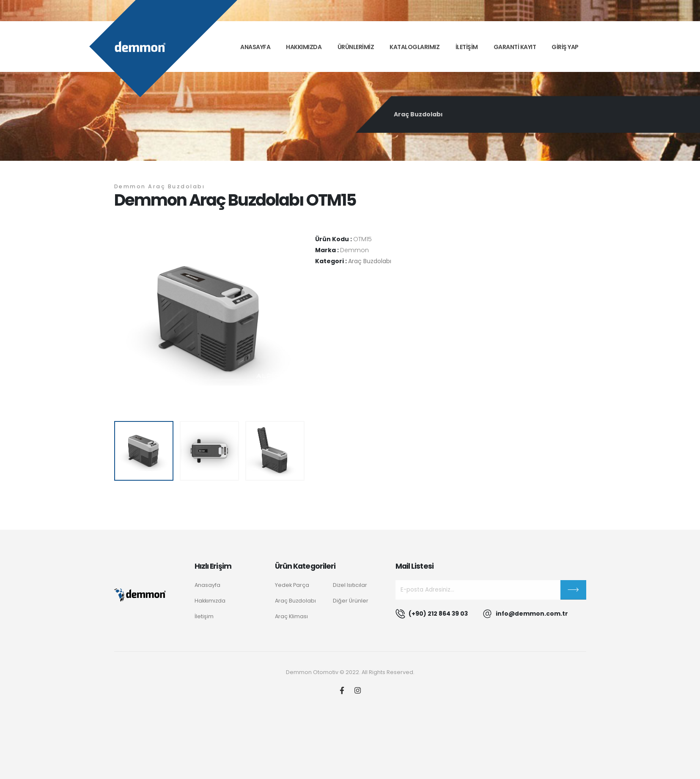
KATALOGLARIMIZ (415, 47)
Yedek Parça (292, 585)
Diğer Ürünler (351, 601)
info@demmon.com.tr (532, 614)
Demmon (354, 250)
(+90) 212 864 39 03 (438, 614)
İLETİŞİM (467, 47)
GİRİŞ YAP (565, 47)
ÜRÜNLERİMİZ (356, 47)
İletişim (204, 616)
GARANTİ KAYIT (515, 47)
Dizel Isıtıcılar (350, 585)
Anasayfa (255, 47)
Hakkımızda (304, 47)
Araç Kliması (291, 616)
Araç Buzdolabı (418, 114)
